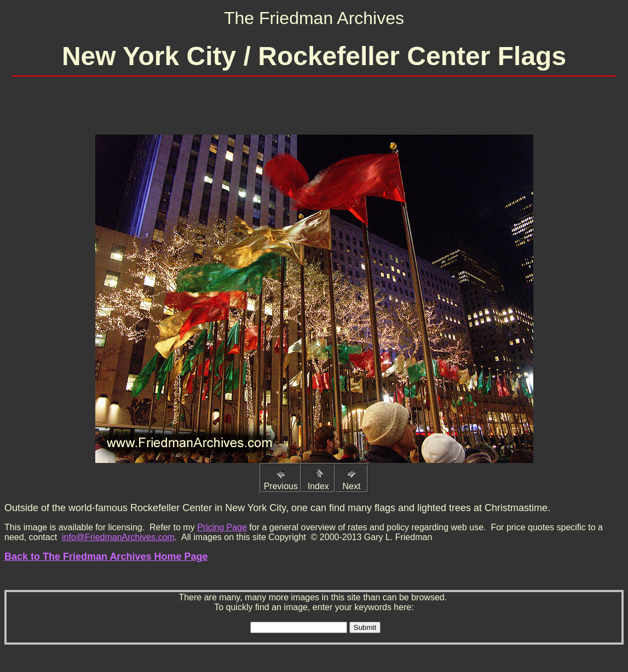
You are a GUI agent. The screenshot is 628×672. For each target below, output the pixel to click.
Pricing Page (222, 527)
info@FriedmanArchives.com (118, 537)
